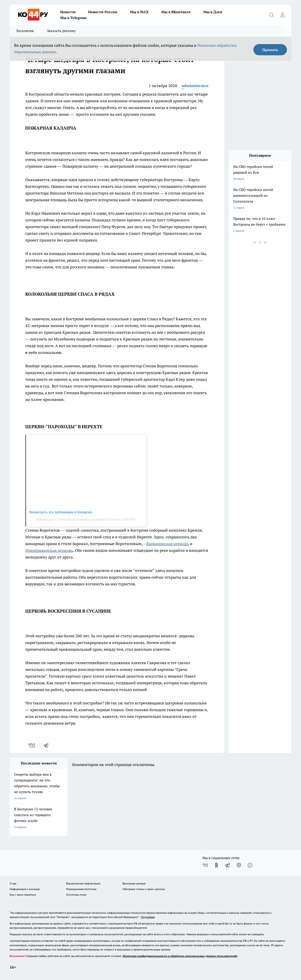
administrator (195, 86)
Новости (68, 12)
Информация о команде (25, 889)
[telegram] (47, 745)
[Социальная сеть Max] (250, 865)
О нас (13, 883)
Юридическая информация (83, 883)
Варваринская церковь (168, 544)
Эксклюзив (25, 31)
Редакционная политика (81, 889)
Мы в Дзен (213, 12)
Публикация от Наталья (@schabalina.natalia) (69, 520)
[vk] (32, 745)
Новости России (103, 12)
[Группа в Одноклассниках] (216, 865)
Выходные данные (134, 883)
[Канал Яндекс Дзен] (239, 865)
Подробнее (148, 917)
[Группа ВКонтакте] (205, 865)
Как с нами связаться (23, 895)
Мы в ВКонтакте (176, 12)
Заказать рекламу (61, 31)
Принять (270, 50)
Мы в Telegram (73, 18)
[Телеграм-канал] (228, 865)
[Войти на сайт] (282, 15)
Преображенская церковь (49, 550)
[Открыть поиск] (271, 15)
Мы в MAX (139, 12)
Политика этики (76, 895)
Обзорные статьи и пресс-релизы (144, 889)
